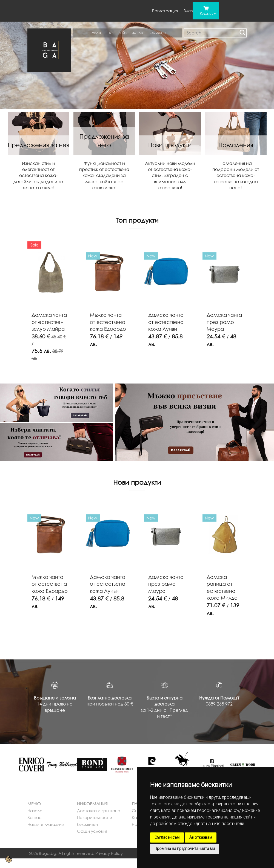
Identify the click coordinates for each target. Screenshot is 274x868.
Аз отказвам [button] (201, 837)
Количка (208, 14)
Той (122, 33)
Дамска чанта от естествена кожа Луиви (166, 322)
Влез (188, 11)
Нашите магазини (46, 824)
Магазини (158, 33)
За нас (138, 33)
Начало (95, 33)
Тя (110, 33)
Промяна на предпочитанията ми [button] (185, 849)
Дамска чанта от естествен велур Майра (49, 322)
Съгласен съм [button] (167, 837)
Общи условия (92, 831)
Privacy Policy (109, 853)
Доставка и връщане (99, 811)
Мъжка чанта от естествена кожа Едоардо (108, 322)
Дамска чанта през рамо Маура (224, 322)
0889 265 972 (219, 704)
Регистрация (165, 11)
